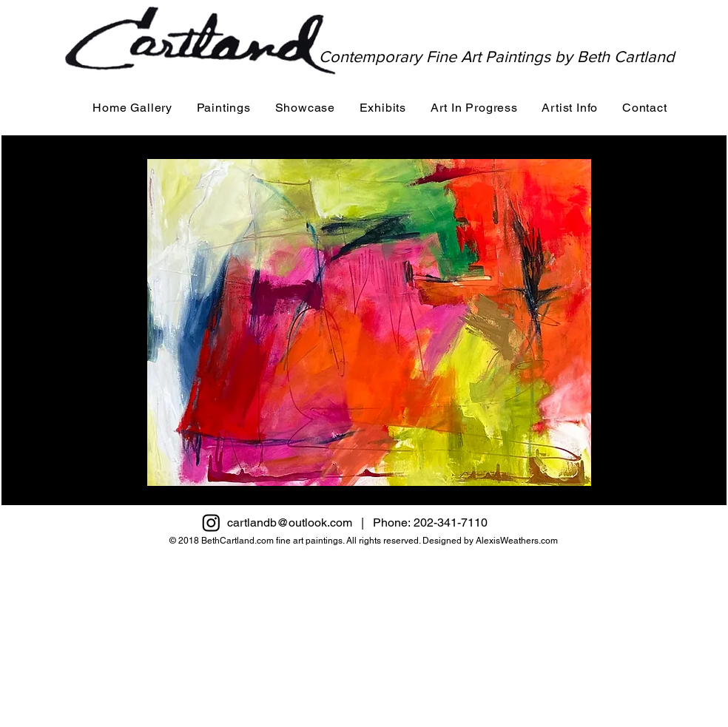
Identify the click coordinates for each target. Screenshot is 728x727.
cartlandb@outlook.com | (300, 523)
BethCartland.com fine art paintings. (273, 541)
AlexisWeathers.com (517, 541)
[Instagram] (211, 523)
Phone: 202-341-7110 (438, 523)
